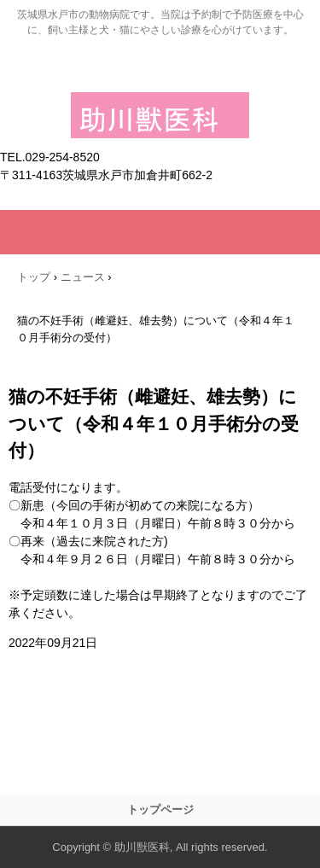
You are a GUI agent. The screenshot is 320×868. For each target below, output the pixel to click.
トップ (34, 277)
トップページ (160, 810)
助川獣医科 (160, 108)
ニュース (83, 277)
